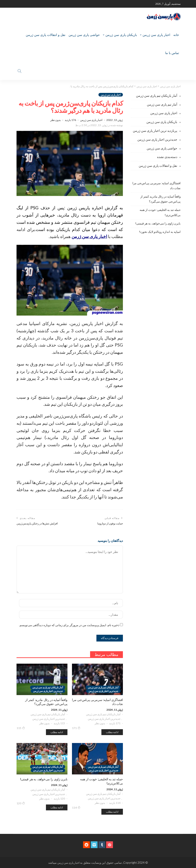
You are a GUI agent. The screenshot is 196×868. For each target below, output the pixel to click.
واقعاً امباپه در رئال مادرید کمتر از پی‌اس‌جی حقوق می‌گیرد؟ (160, 199)
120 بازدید (59, 798)
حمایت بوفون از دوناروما (110, 523)
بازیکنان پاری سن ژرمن (121, 35)
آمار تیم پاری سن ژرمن (162, 104)
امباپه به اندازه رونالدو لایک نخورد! (160, 232)
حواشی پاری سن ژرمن (84, 35)
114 (76, 807)
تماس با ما (172, 53)
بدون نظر (55, 120)
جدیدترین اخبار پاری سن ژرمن (104, 718)
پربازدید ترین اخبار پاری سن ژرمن (155, 130)
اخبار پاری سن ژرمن (156, 35)
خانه (176, 35)
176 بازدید (70, 120)
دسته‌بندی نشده (167, 157)
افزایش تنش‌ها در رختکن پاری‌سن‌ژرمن (37, 523)
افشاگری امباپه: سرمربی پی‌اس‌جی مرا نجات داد (157, 185)
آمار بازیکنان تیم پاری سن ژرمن (103, 714)
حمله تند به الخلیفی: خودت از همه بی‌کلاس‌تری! (160, 212)
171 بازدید (115, 723)
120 (21, 803)
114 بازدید (115, 803)
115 (21, 728)
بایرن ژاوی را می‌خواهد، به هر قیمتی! (158, 223)
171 (76, 728)
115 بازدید (59, 723)
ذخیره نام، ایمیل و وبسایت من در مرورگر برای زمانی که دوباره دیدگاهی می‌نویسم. (69, 625)
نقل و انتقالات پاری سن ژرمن (46, 35)
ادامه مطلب (112, 732)
